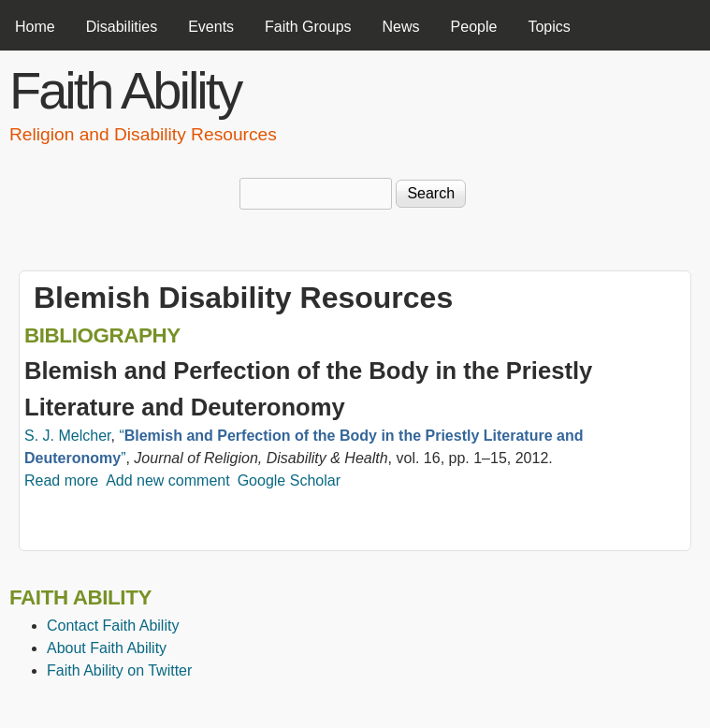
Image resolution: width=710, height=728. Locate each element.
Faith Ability (125, 90)
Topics (549, 27)
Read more (61, 480)
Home (35, 27)
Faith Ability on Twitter (119, 670)
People (474, 27)
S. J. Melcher (67, 436)
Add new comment (168, 480)
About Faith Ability (107, 648)
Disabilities (122, 27)
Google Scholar (289, 480)
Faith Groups (308, 27)
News (401, 27)
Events (211, 27)
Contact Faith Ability (113, 626)
